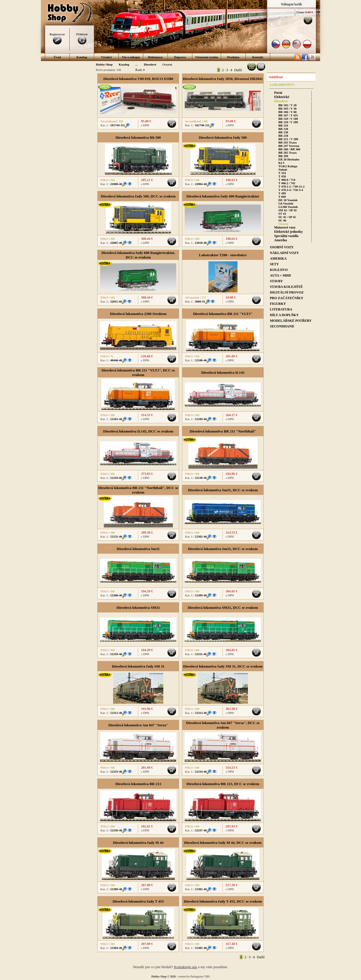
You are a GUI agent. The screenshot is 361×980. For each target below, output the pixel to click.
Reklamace (155, 57)
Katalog (82, 57)
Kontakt (258, 57)
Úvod (57, 57)
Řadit (140, 70)
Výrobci (106, 57)
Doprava (180, 57)
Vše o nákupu (131, 57)
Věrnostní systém (207, 57)
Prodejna (233, 57)
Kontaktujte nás (186, 967)
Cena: (301, 12)
